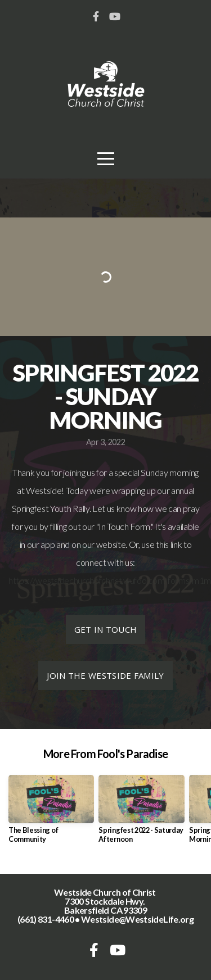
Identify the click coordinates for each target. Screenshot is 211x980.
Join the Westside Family (105, 675)
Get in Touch (106, 629)
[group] (51, 813)
